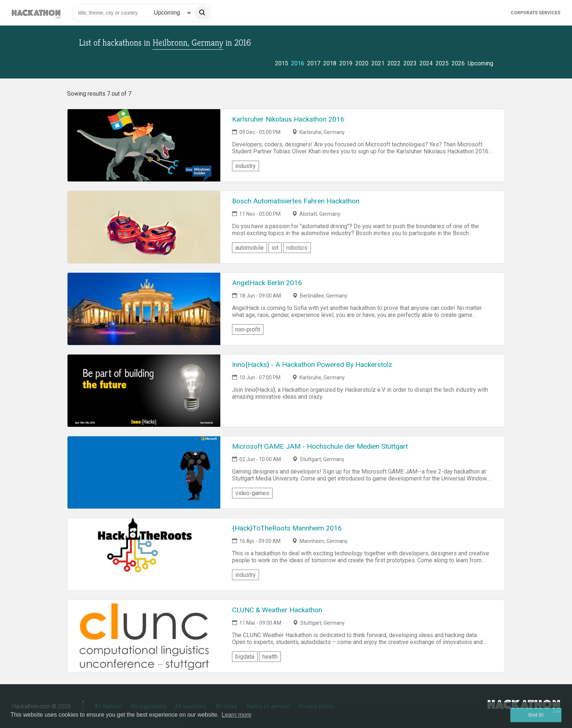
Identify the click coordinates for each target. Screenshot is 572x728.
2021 (378, 63)
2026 (458, 63)
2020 (362, 63)
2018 (330, 63)
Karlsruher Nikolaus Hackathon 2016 (288, 119)
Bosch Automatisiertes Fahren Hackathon (296, 201)
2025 (442, 63)
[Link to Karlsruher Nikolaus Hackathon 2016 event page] (144, 145)
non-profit (248, 329)
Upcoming (480, 63)
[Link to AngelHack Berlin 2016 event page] (144, 309)
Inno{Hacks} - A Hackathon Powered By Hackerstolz (312, 365)
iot (275, 248)
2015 (282, 63)
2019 (346, 63)
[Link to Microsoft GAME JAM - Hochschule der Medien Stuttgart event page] (144, 472)
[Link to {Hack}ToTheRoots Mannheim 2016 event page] (144, 554)
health (270, 657)
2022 (394, 63)
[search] (202, 13)
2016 (298, 63)
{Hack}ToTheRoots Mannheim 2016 (287, 528)
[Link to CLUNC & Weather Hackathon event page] (144, 636)
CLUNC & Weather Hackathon (277, 610)
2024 (426, 63)
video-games (252, 493)
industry (246, 166)
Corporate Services (536, 13)
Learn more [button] (236, 715)
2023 (410, 63)
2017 (314, 63)
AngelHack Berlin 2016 (267, 283)
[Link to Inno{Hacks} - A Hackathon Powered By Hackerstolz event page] (144, 391)
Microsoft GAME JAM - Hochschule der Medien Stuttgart (320, 446)
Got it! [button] (536, 715)
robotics (297, 248)
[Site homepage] (36, 13)
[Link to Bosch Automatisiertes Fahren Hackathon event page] (144, 227)
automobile (250, 248)
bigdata (245, 657)
